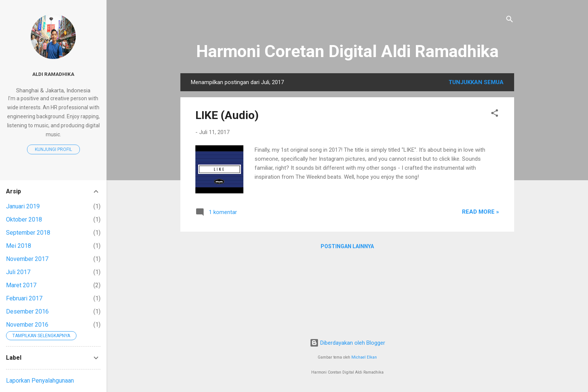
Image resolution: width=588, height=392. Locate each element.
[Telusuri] (510, 20)
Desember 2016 (27, 311)
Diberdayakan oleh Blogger (347, 343)
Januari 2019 (23, 206)
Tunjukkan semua (476, 82)
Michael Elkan (364, 357)
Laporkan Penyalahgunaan (40, 381)
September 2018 (28, 233)
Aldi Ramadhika (53, 74)
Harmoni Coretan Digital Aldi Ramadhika (347, 51)
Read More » (481, 212)
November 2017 (27, 259)
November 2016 (27, 325)
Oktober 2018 (24, 219)
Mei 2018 (19, 246)
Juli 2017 (18, 272)
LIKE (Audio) (227, 115)
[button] (495, 114)
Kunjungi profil (53, 149)
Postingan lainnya (347, 246)
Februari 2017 (24, 298)
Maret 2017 (21, 285)
